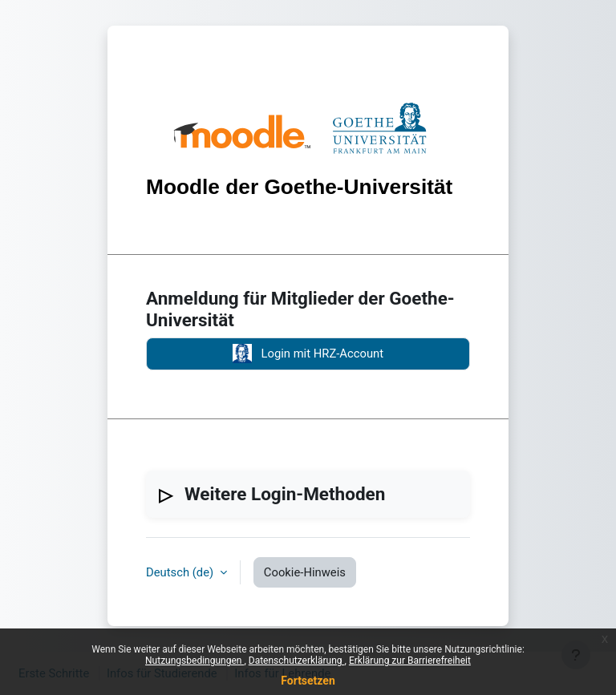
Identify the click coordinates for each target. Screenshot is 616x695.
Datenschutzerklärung (297, 661)
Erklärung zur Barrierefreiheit (410, 661)
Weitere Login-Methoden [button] (285, 494)
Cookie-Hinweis (305, 572)
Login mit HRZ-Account (308, 354)
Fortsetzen (308, 681)
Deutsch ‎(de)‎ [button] (181, 572)
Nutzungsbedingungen (195, 661)
